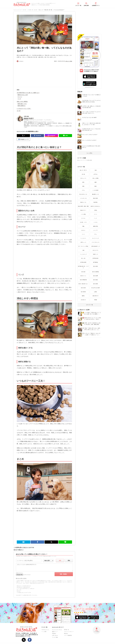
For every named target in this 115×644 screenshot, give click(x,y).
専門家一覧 (66, 630)
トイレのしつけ (83, 198)
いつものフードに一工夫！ (24, 109)
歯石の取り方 (96, 296)
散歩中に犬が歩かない (96, 206)
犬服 (83, 250)
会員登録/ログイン (96, 6)
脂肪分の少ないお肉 (23, 95)
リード (83, 234)
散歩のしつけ (83, 202)
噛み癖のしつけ (96, 194)
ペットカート (83, 238)
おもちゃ (83, 230)
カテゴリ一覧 (78, 6)
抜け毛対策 (83, 292)
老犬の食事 (96, 276)
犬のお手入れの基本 (96, 288)
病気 (83, 182)
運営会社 (66, 634)
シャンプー (96, 230)
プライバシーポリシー (69, 632)
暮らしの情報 (96, 178)
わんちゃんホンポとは (57, 630)
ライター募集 (55, 637)
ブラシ (96, 234)
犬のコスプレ (96, 250)
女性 (60, 561)
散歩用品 (96, 202)
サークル (83, 218)
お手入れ (96, 174)
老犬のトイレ (83, 276)
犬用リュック (83, 242)
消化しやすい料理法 (22, 102)
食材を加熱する (21, 106)
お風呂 (96, 292)
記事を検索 (86, 6)
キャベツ (20, 97)
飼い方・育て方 (83, 170)
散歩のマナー (83, 210)
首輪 (83, 226)
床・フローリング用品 (83, 246)
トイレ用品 (83, 214)
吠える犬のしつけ (83, 194)
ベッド (96, 218)
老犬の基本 (96, 266)
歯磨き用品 (96, 226)
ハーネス (96, 222)
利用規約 (54, 634)
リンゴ (19, 99)
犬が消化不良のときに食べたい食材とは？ (28, 93)
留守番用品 (96, 262)
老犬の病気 (96, 284)
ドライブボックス (96, 242)
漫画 (83, 186)
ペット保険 (44, 632)
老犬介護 (83, 272)
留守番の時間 (83, 262)
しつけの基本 (96, 190)
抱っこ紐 (83, 258)
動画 (96, 186)
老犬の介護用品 (96, 272)
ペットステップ (83, 254)
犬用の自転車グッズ (96, 246)
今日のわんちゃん (45, 630)
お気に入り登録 (69, 61)
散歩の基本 (96, 198)
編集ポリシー (55, 632)
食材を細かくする (22, 104)
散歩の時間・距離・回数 (83, 206)
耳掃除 (96, 300)
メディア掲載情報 (68, 635)
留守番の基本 (96, 258)
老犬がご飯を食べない (83, 284)
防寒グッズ (96, 254)
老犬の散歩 (96, 280)
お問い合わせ (55, 635)
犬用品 (96, 210)
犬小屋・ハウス (83, 222)
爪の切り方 (83, 300)
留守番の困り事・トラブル (83, 267)
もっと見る (89, 153)
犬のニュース (83, 178)
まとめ (19, 111)
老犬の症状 (83, 288)
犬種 (96, 170)
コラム (83, 190)
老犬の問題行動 (83, 280)
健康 (96, 182)
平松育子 (31, 119)
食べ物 (83, 174)
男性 (69, 561)
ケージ (96, 214)
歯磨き (83, 296)
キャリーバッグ (96, 238)
